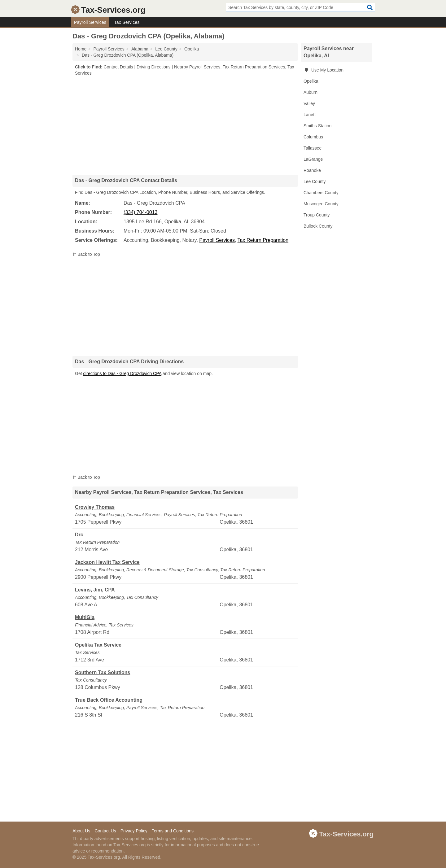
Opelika (311, 81)
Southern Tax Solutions (103, 672)
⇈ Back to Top (86, 254)
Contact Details (118, 67)
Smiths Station (317, 126)
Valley (309, 103)
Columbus (313, 137)
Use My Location (324, 70)
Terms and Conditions (173, 831)
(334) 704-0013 (140, 212)
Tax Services (127, 22)
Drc (79, 535)
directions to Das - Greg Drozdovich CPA (122, 373)
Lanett (310, 115)
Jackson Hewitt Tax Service (107, 562)
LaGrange (313, 159)
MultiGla (85, 617)
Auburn (310, 92)
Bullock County (318, 226)
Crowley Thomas (95, 507)
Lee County (315, 181)
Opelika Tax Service (98, 645)
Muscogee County (321, 204)
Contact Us (105, 831)
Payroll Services (90, 22)
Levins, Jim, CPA (95, 590)
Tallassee (313, 148)
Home (81, 49)
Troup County (317, 215)
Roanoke (312, 170)
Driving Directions (154, 67)
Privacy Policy (134, 831)
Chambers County (321, 193)
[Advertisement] (185, 125)
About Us (81, 831)
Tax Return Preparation (263, 240)
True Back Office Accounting (109, 700)
